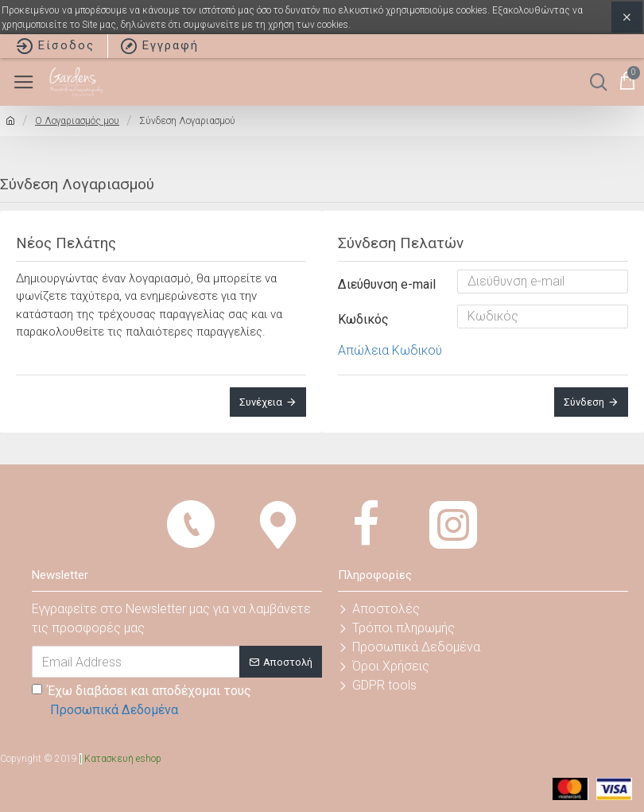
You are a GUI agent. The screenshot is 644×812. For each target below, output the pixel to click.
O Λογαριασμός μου (77, 121)
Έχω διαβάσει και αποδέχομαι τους (142, 701)
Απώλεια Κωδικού (390, 350)
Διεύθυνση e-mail (387, 284)
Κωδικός (363, 319)
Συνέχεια (261, 402)
